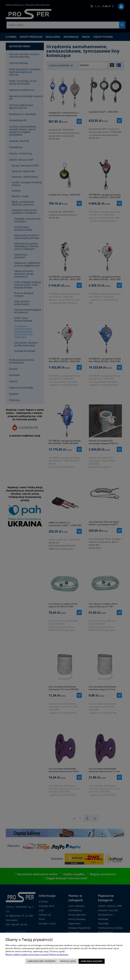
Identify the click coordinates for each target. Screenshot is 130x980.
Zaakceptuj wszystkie (92, 961)
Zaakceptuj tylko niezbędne (41, 961)
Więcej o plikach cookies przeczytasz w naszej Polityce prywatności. (37, 954)
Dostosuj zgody (68, 961)
